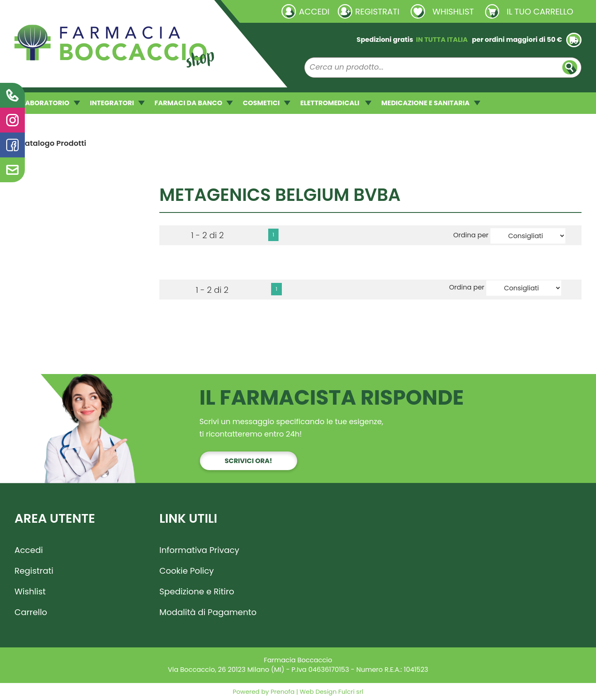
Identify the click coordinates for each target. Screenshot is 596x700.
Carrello (31, 612)
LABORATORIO (51, 103)
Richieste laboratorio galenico (64, 11)
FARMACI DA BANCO (193, 103)
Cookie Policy (187, 571)
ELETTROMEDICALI (336, 103)
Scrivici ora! (249, 461)
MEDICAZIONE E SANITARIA (431, 103)
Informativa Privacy (199, 550)
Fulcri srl (351, 692)
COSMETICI (267, 103)
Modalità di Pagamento (208, 612)
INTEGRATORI (117, 103)
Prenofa (282, 692)
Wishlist (30, 591)
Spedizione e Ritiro (197, 591)
